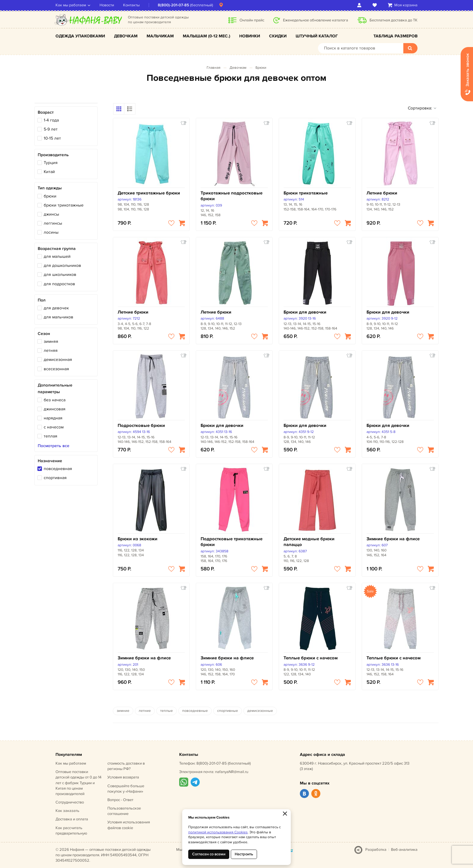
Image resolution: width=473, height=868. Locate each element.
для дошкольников (62, 265)
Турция (51, 163)
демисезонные (260, 711)
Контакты (131, 5)
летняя (51, 350)
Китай (49, 172)
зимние (123, 711)
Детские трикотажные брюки (149, 193)
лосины (51, 232)
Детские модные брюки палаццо (309, 542)
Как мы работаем (71, 5)
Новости (107, 5)
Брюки (261, 68)
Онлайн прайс (252, 20)
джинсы (51, 214)
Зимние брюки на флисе (393, 539)
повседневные (195, 711)
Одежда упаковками (80, 36)
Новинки (250, 36)
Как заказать (67, 811)
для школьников (60, 275)
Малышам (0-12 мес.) (206, 36)
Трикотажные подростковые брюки (232, 196)
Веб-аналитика (404, 850)
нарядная (53, 418)
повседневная (58, 469)
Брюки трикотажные (306, 193)
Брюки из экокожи (138, 539)
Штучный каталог (317, 36)
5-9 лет (51, 129)
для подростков (59, 284)
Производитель (53, 155)
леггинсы (53, 223)
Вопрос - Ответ (120, 800)
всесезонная (56, 369)
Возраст (46, 112)
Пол (42, 300)
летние (145, 711)
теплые (167, 711)
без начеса (55, 400)
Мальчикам (160, 36)
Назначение (50, 461)
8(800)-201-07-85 (173, 5)
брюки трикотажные (64, 205)
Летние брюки (382, 193)
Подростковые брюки (141, 426)
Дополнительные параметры (55, 388)
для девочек (56, 308)
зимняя (51, 341)
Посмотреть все (54, 446)
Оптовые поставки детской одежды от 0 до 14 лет (78, 783)
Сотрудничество (70, 802)
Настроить (244, 854)
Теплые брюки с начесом (311, 658)
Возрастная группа (57, 249)
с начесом (54, 427)
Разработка (376, 850)
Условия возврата (123, 777)
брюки (50, 196)
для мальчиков (59, 317)
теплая (51, 436)
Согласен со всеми (209, 854)
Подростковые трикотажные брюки (232, 542)
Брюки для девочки (305, 312)
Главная (214, 68)
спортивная (55, 478)
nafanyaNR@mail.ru (232, 772)
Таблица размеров (395, 36)
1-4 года (51, 120)
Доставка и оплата (72, 819)
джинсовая (55, 409)
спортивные (228, 711)
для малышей (57, 256)
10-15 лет (52, 138)
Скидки (278, 36)
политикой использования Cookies (218, 832)
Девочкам (126, 36)
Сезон (44, 334)
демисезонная (58, 360)
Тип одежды (50, 188)
